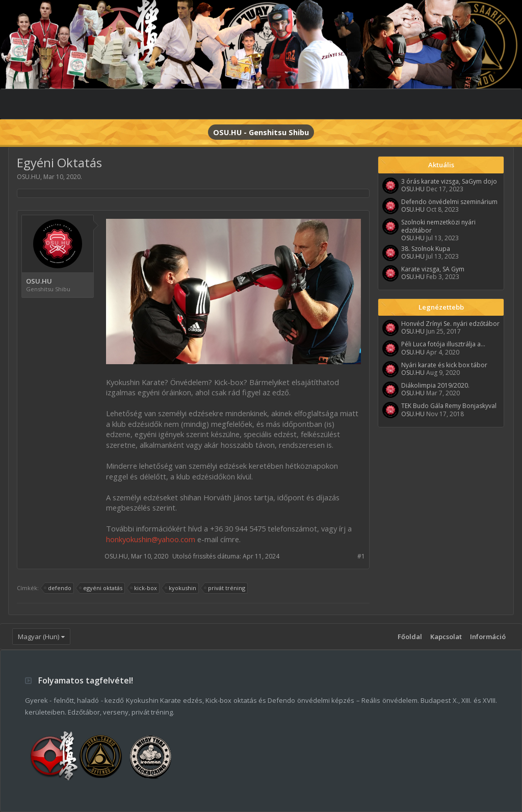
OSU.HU (29, 177)
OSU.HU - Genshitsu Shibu (261, 132)
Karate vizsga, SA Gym (433, 269)
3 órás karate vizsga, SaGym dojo (449, 181)
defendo (58, 588)
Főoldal (410, 637)
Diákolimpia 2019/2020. (435, 385)
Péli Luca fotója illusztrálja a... (443, 344)
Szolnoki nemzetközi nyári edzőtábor (438, 226)
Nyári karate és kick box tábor (444, 365)
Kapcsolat (446, 637)
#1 (361, 556)
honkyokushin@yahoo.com (151, 539)
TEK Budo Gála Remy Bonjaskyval (449, 406)
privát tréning (225, 588)
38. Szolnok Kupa (426, 249)
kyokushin (181, 588)
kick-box (144, 588)
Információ (488, 637)
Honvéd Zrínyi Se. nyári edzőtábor (450, 324)
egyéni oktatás (101, 588)
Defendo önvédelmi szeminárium (449, 202)
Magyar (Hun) (38, 637)
